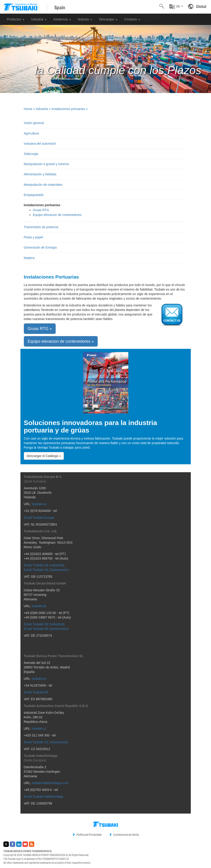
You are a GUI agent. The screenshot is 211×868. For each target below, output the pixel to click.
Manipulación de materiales (43, 185)
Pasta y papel (34, 237)
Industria (39, 19)
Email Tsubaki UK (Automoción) (46, 570)
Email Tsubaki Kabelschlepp (44, 797)
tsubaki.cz (39, 729)
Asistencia (62, 19)
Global (201, 6)
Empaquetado (34, 195)
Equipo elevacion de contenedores (57, 215)
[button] (176, 7)
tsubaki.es (39, 679)
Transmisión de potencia (41, 227)
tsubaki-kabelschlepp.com (50, 783)
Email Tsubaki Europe (39, 518)
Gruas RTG (41, 210)
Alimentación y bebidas (40, 174)
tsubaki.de (39, 606)
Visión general (34, 123)
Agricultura (31, 133)
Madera (29, 258)
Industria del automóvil (40, 144)
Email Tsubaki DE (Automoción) (46, 629)
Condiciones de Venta (124, 835)
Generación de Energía (40, 247)
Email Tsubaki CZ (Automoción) (46, 742)
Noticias (85, 19)
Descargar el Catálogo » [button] (44, 456)
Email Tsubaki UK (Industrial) (44, 565)
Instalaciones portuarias (68, 109)
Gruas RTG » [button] (40, 329)
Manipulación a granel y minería (46, 164)
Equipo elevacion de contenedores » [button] (61, 341)
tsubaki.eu (39, 504)
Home (28, 109)
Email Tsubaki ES (36, 692)
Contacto (132, 19)
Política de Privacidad (87, 835)
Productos (16, 19)
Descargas (108, 19)
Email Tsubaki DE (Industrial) (44, 624)
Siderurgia (31, 154)
